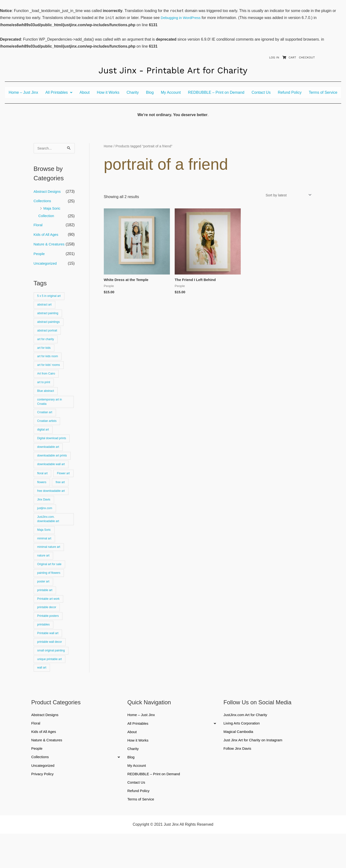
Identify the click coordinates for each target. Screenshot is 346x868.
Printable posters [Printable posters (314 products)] (49, 645)
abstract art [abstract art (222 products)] (45, 307)
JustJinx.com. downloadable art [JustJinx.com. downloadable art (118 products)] (49, 542)
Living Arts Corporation (243, 755)
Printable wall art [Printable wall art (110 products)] (49, 663)
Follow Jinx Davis (238, 781)
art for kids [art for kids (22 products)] (45, 353)
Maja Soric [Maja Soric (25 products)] (45, 553)
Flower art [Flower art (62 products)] (44, 494)
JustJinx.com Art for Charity (247, 747)
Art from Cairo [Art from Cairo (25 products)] (47, 380)
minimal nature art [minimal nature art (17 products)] (50, 572)
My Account (171, 92)
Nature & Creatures (50, 246)
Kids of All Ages (47, 236)
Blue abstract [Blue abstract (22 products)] (46, 398)
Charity (133, 92)
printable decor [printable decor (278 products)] (48, 635)
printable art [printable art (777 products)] (46, 617)
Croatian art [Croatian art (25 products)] (46, 421)
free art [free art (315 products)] (62, 503)
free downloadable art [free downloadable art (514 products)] (52, 512)
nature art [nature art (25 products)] (44, 581)
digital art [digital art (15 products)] (44, 439)
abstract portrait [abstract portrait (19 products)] (48, 334)
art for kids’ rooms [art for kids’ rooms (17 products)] (50, 371)
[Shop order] (286, 195)
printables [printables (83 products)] (44, 654)
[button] (59, 93)
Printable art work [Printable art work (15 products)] (49, 626)
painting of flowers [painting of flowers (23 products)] (50, 599)
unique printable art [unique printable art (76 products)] (51, 690)
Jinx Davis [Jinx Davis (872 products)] (44, 521)
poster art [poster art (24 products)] (44, 608)
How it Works (108, 92)
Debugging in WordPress (182, 18)
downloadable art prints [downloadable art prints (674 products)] (53, 467)
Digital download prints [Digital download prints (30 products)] (53, 448)
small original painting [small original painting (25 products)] (52, 681)
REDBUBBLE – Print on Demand (216, 92)
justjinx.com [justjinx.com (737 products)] (46, 530)
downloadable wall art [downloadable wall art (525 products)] (52, 476)
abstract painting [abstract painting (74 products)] (49, 316)
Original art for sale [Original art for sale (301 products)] (50, 590)
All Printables (59, 92)
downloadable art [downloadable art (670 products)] (49, 458)
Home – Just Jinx (23, 92)
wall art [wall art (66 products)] (42, 699)
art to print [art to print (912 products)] (44, 389)
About (85, 92)
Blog (150, 92)
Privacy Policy (43, 807)
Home (108, 146)
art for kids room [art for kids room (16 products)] (49, 362)
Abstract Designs (48, 192)
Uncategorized (46, 265)
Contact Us (261, 92)
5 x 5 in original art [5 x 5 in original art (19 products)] (50, 298)
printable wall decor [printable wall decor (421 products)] (51, 672)
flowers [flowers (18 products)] (42, 503)
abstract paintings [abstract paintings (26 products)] (49, 325)
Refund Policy (290, 92)
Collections (43, 201)
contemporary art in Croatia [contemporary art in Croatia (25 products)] (51, 410)
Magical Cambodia (239, 764)
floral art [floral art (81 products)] (43, 485)
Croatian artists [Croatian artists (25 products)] (48, 430)
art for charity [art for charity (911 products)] (46, 343)
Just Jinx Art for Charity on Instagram (255, 773)
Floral (38, 226)
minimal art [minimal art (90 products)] (45, 563)
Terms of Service (323, 92)
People (40, 255)
